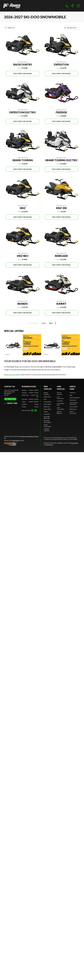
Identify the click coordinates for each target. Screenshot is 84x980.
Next (53, 323)
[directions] (73, 6)
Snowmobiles (47, 404)
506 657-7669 (11, 403)
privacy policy (74, 443)
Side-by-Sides (47, 402)
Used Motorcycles (60, 398)
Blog (71, 395)
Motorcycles (47, 397)
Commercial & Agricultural (74, 403)
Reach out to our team (12, 375)
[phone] (67, 6)
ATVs (45, 399)
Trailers (46, 412)
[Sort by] (72, 28)
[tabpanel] (30, 398)
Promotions (73, 400)
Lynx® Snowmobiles (47, 426)
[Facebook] (32, 410)
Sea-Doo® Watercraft (47, 417)
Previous (33, 323)
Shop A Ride (16, 441)
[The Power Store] (12, 6)
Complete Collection (47, 430)
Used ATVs (60, 401)
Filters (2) (10, 28)
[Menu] (78, 6)
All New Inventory (46, 393)
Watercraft (47, 407)
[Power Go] (22, 444)
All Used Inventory (59, 393)
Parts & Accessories (73, 412)
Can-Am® (47, 414)
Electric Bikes (48, 409)
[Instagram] (36, 410)
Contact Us (73, 393)
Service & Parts (74, 407)
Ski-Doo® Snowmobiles (47, 422)
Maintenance (73, 409)
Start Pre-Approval (59, 412)
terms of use (50, 445)
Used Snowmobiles (61, 408)
